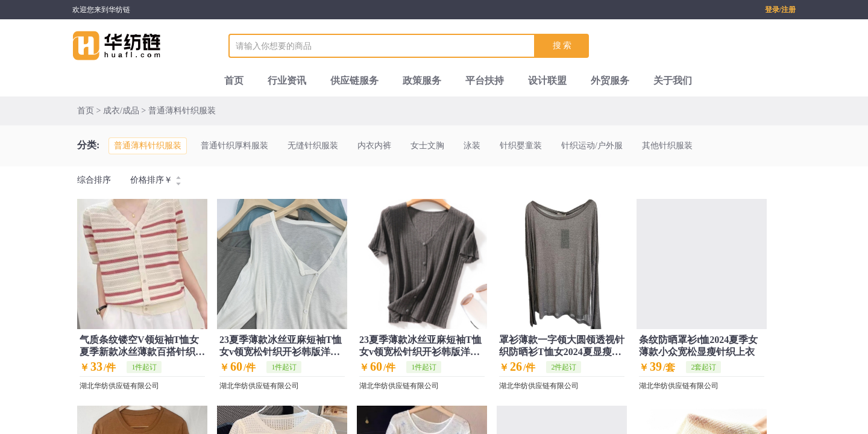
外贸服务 (610, 80)
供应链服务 (354, 80)
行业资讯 (287, 80)
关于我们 (673, 80)
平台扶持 (485, 80)
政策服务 (422, 80)
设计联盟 (547, 80)
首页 (234, 80)
